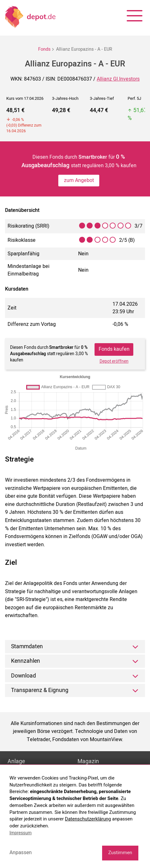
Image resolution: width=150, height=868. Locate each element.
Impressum (20, 833)
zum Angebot (79, 180)
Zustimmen (120, 853)
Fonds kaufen (114, 349)
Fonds (44, 49)
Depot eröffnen (114, 361)
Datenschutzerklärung (88, 819)
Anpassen (21, 852)
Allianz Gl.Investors (118, 79)
